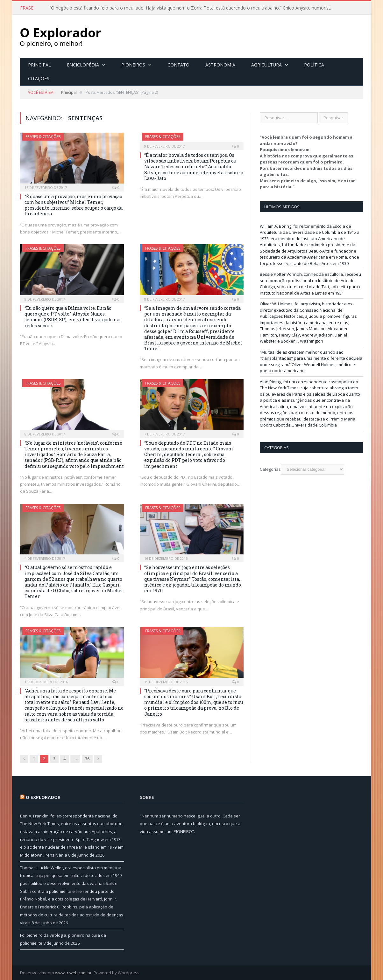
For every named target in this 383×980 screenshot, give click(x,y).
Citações (39, 78)
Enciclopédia (83, 64)
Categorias (270, 469)
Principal (39, 64)
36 (87, 758)
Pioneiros (133, 64)
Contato (178, 64)
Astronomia (220, 64)
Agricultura (266, 64)
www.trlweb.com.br (73, 972)
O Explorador (43, 797)
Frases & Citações (43, 136)
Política (314, 64)
